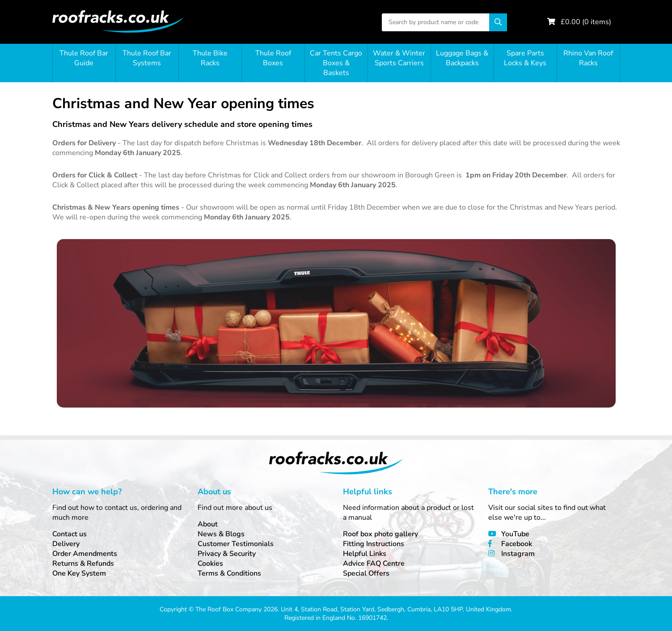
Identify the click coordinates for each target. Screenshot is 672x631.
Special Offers (366, 573)
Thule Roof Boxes (273, 58)
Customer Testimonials (236, 544)
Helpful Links (365, 554)
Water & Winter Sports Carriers (399, 58)
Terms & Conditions (229, 573)
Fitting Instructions (374, 544)
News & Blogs (221, 534)
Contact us (70, 534)
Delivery (66, 544)
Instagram (518, 554)
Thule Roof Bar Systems (147, 58)
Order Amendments (85, 554)
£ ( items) (586, 22)
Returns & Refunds (83, 564)
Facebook (517, 544)
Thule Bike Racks (210, 58)
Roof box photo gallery (380, 534)
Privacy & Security (227, 554)
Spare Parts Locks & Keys (525, 58)
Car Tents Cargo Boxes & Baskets (336, 63)
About (208, 524)
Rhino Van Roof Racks (588, 58)
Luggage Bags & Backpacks (462, 58)
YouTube (515, 534)
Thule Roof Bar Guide (84, 58)
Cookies (210, 564)
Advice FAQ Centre (374, 564)
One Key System (79, 573)
